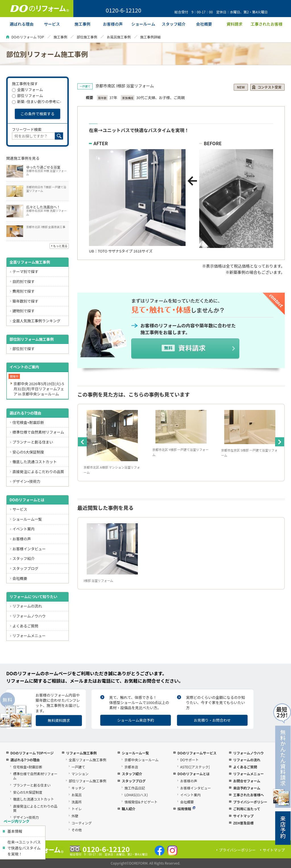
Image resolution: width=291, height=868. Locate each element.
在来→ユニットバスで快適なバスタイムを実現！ (24, 848)
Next (280, 442)
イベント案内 (24, 529)
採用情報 (186, 809)
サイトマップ (243, 816)
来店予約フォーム (247, 788)
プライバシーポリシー (250, 802)
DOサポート (189, 760)
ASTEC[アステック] (195, 767)
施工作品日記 (135, 788)
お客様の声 (22, 539)
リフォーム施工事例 (81, 753)
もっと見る (60, 246)
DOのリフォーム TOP (28, 37)
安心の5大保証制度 (28, 452)
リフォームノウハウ (29, 616)
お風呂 (77, 795)
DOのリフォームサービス (197, 753)
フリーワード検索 (27, 129)
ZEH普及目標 (243, 823)
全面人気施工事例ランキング (37, 321)
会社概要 (20, 578)
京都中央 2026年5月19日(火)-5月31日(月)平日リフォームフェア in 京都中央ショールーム (39, 389)
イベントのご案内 (24, 367)
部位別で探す (24, 349)
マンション (80, 774)
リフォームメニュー (29, 636)
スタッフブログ (25, 568)
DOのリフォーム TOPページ (32, 753)
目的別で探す (24, 281)
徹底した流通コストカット (35, 462)
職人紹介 (128, 809)
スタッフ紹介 (24, 558)
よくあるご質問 (25, 626)
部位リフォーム (27, 96)
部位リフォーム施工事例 (88, 781)
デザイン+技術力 (26, 481)
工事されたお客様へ (248, 795)
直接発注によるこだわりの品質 (38, 472)
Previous (82, 442)
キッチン (78, 788)
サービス (20, 509)
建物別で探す (24, 311)
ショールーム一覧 (27, 519)
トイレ (77, 809)
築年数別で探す (25, 301)
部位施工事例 (87, 37)
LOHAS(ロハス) (136, 795)
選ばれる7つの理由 (25, 413)
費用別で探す (24, 291)
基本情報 (15, 831)
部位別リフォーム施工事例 (32, 339)
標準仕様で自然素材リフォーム (38, 432)
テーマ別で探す (25, 271)
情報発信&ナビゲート (141, 802)
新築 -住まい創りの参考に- (37, 101)
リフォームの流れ (27, 606)
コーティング (82, 823)
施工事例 (60, 37)
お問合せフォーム (247, 781)
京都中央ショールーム (142, 760)
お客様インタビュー (29, 549)
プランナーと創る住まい (33, 442)
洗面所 (77, 802)
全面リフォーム (27, 90)
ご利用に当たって (247, 809)
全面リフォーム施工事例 (30, 262)
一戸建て (78, 767)
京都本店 (131, 767)
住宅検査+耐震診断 (28, 422)
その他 (77, 830)
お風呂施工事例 (119, 37)
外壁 (75, 816)
